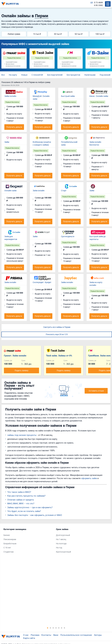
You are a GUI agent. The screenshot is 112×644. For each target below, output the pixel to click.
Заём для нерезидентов (11, 238)
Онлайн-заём (10, 190)
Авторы (98, 635)
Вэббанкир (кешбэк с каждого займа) (42, 143)
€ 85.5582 (98, 5)
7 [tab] (64, 628)
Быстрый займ (68, 96)
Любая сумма (14, 34)
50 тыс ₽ (79, 34)
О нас (26, 635)
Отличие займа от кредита (20, 500)
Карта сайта (29, 638)
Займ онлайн (10, 96)
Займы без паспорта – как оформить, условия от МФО (35, 515)
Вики (56, 635)
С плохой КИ (37, 75)
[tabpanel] (28, 541)
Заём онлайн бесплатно (95, 143)
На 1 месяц (61, 539)
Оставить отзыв (96, 391)
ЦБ (92, 2)
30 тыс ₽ (58, 34)
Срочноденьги (68, 236)
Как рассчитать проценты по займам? (26, 496)
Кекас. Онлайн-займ (99, 96)
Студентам (8, 552)
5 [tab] (59, 628)
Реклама (35, 635)
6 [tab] (62, 628)
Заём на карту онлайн (96, 284)
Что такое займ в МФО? (19, 492)
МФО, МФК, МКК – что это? (21, 503)
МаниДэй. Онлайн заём (41, 97)
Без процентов (73, 75)
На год (59, 548)
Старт (64, 190)
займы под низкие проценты (22, 435)
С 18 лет (7, 548)
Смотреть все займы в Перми (57, 327)
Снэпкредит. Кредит (42, 282)
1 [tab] (48, 628)
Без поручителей (55, 75)
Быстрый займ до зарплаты (98, 238)
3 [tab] (53, 628)
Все (3, 75)
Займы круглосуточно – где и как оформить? (30, 507)
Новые (24, 75)
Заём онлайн (39, 190)
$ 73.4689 (98, 2)
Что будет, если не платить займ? (24, 511)
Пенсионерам (10, 539)
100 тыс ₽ (100, 34)
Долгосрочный (63, 535)
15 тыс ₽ (37, 34)
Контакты (46, 635)
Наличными (90, 75)
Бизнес (7, 535)
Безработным (10, 543)
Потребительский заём (69, 143)
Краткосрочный (63, 552)
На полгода (61, 543)
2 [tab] (50, 628)
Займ (7, 142)
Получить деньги (14, 127)
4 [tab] (56, 628)
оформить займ (89, 478)
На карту (13, 75)
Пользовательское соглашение (76, 635)
